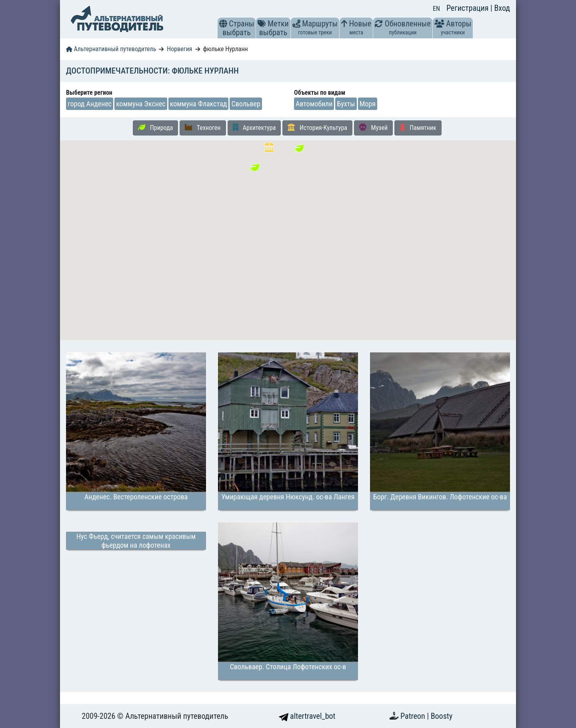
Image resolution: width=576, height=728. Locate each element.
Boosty (442, 716)
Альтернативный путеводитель (111, 49)
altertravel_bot (307, 716)
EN (436, 9)
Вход (502, 8)
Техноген (203, 128)
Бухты (346, 104)
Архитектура (254, 128)
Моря (368, 104)
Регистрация (468, 8)
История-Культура (317, 128)
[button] (223, 24)
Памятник (418, 128)
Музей (373, 128)
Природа (155, 128)
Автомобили (314, 104)
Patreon (414, 716)
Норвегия (179, 49)
